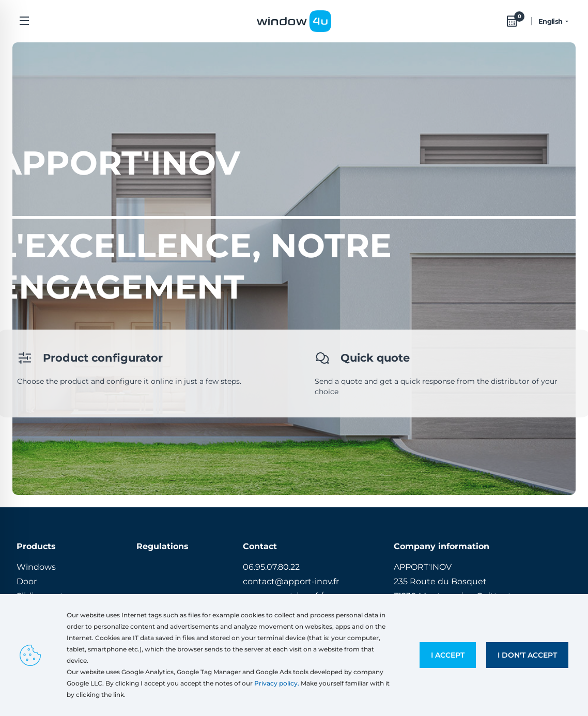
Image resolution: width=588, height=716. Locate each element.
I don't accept (527, 655)
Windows (36, 567)
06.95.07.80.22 (271, 567)
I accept (448, 655)
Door (27, 581)
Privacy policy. (277, 683)
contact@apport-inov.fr (291, 581)
